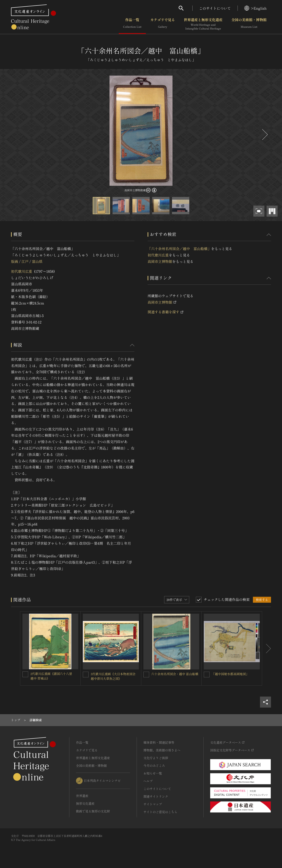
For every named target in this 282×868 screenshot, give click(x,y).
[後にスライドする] (264, 135)
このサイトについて (215, 8)
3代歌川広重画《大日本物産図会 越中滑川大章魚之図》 (115, 676)
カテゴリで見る (163, 24)
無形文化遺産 (85, 803)
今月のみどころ (154, 766)
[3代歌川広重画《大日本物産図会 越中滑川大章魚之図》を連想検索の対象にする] (86, 675)
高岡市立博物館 (160, 261)
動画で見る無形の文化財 (93, 811)
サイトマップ (153, 804)
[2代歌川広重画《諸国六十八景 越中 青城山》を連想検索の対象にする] (25, 674)
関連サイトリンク (156, 796)
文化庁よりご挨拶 (156, 758)
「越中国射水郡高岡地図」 (230, 674)
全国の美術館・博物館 (249, 24)
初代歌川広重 (22, 271)
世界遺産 (82, 796)
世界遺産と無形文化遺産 (203, 24)
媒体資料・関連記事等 (159, 742)
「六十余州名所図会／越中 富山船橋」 (179, 249)
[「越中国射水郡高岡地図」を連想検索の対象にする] (207, 675)
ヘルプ (148, 781)
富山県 (37, 261)
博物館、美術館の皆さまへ (162, 750)
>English (255, 8)
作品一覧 (132, 24)
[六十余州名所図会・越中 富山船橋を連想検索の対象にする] (146, 675)
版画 (15, 261)
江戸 (25, 261)
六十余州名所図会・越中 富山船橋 (175, 674)
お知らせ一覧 (153, 773)
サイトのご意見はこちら (160, 812)
